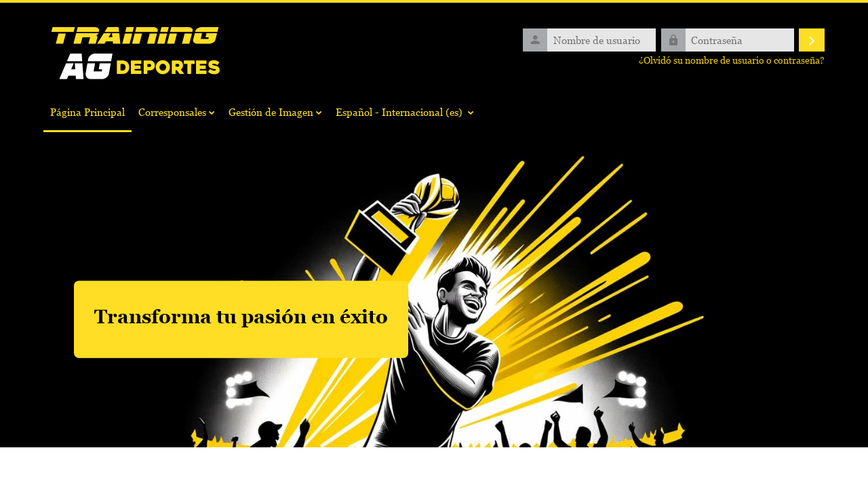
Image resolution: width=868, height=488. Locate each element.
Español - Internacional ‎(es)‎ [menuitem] (399, 112)
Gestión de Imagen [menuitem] (271, 112)
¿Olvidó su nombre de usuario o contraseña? (732, 60)
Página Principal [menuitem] (87, 112)
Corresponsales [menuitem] (172, 112)
